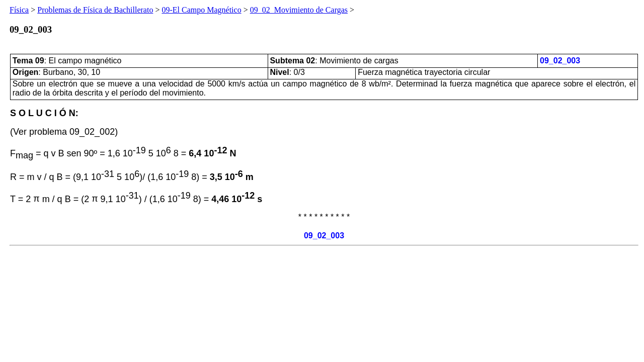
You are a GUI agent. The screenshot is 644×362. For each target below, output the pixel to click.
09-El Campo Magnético (201, 10)
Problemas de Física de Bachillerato (95, 10)
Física (19, 10)
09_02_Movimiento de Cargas (299, 10)
